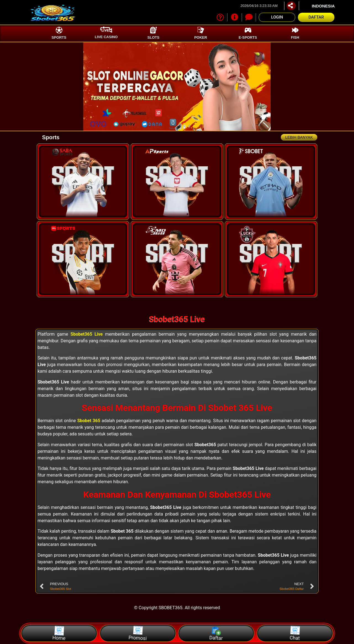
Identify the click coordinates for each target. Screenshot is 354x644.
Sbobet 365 (89, 421)
